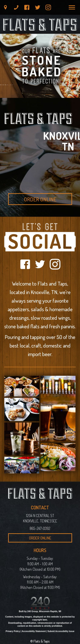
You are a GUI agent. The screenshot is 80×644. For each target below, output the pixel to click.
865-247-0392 (40, 528)
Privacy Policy (13, 631)
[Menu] (72, 7)
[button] (6, 7)
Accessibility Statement (34, 631)
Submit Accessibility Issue (61, 631)
